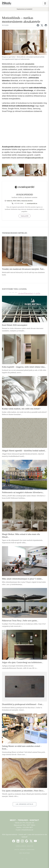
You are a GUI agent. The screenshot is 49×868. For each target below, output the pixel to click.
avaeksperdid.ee (32, 203)
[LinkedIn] (18, 841)
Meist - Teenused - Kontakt (24, 820)
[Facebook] (14, 841)
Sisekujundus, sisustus (25, 846)
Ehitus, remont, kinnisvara (24, 850)
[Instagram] (22, 841)
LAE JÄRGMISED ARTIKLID (24, 804)
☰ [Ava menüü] (45, 3)
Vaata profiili (24, 216)
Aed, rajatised (24, 853)
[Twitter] (31, 841)
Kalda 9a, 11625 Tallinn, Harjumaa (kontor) (20, 201)
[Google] (27, 841)
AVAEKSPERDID (24, 195)
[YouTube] (35, 841)
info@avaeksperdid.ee (34, 158)
